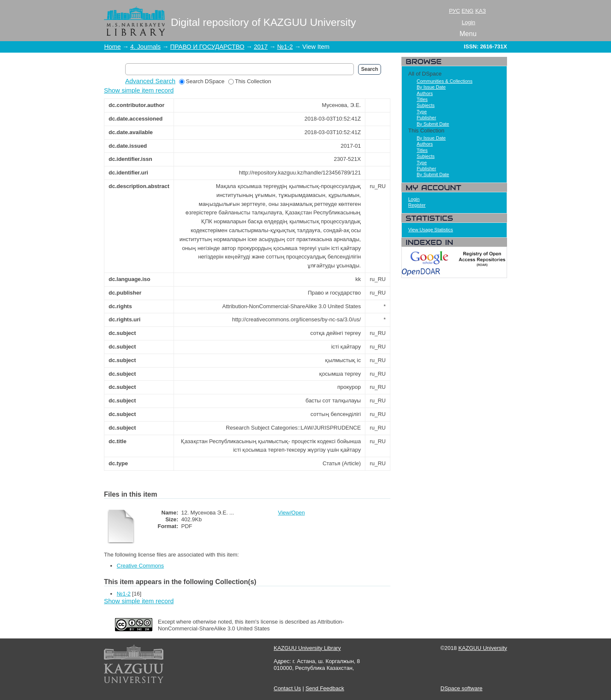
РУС (454, 11)
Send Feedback (325, 688)
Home (113, 47)
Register (417, 205)
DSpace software (461, 688)
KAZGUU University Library (307, 648)
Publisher (426, 118)
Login (468, 22)
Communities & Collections (444, 81)
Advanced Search (150, 81)
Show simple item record (139, 90)
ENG (468, 11)
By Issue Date (431, 87)
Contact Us (287, 688)
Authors (425, 93)
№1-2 (285, 47)
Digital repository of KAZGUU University (263, 22)
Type (422, 112)
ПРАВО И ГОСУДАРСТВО (207, 47)
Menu (468, 34)
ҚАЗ (481, 11)
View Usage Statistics (431, 230)
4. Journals (146, 47)
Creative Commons (140, 566)
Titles (422, 99)
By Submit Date (433, 124)
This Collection (250, 81)
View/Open (291, 513)
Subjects (426, 105)
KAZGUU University (483, 648)
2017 (261, 47)
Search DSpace (202, 81)
